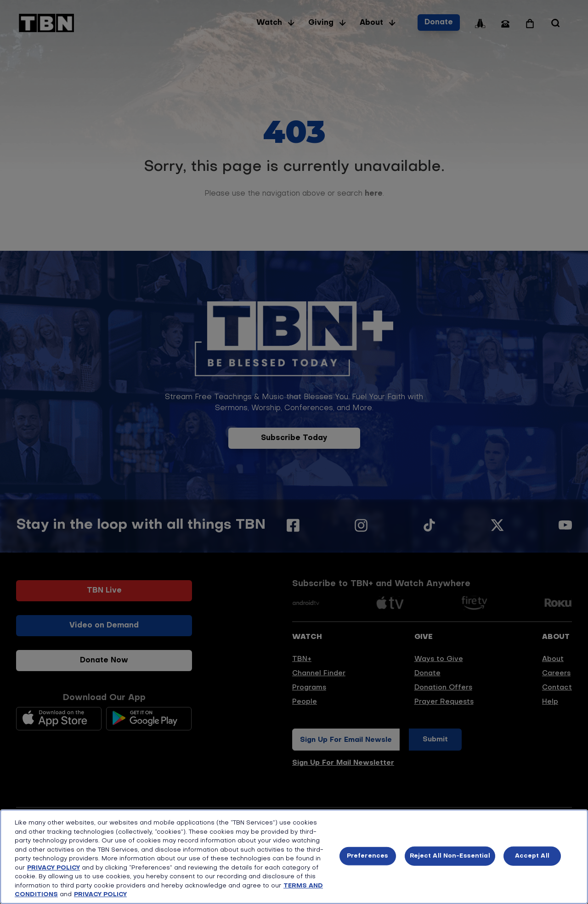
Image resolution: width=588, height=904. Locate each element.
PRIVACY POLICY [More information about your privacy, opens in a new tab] (100, 895)
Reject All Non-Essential (450, 856)
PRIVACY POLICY (54, 868)
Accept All (532, 856)
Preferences (367, 856)
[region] (294, 857)
